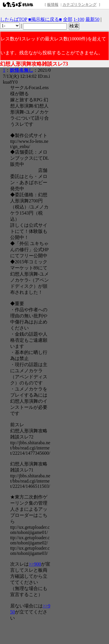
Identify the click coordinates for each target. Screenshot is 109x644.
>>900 (35, 564)
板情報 (53, 5)
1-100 (79, 19)
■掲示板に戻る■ (45, 19)
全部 (68, 19)
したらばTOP (14, 19)
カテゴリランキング (79, 5)
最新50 (92, 19)
